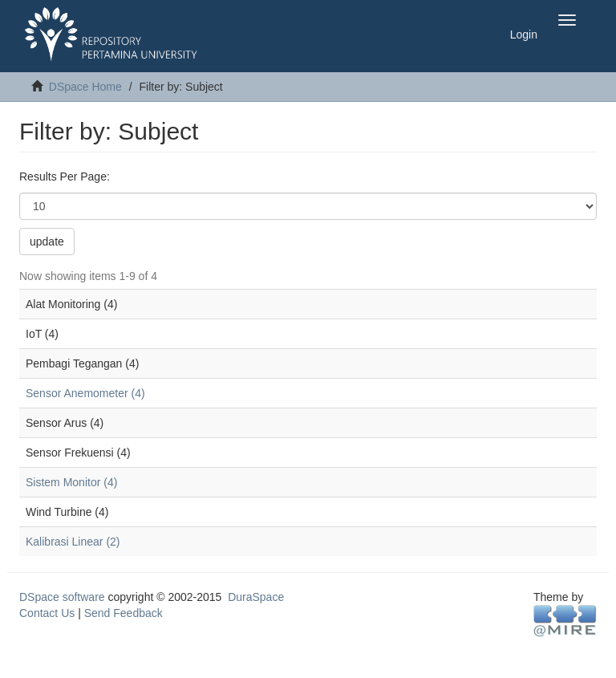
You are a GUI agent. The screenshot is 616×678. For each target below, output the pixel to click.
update (47, 242)
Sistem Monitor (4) (71, 482)
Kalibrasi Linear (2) (73, 542)
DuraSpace (256, 597)
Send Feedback (124, 613)
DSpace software (62, 597)
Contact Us (47, 613)
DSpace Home (85, 87)
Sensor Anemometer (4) (85, 393)
